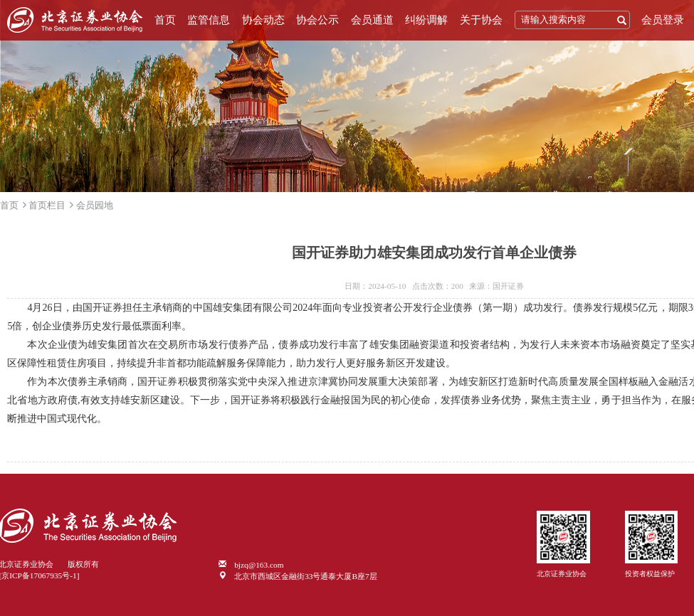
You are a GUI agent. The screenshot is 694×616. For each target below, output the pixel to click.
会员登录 (663, 20)
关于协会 (481, 20)
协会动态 (263, 20)
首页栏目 (47, 205)
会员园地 (95, 205)
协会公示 (317, 20)
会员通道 (372, 20)
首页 (165, 20)
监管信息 (209, 20)
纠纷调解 (426, 20)
